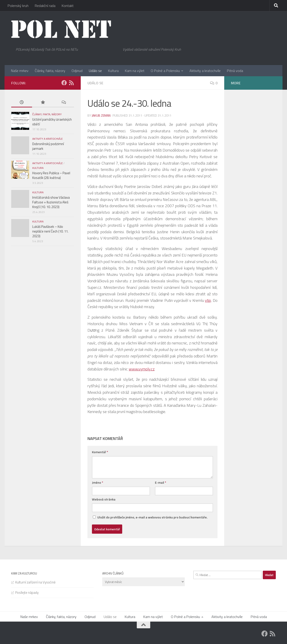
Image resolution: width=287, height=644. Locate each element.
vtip (208, 300)
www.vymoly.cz (142, 369)
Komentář (100, 452)
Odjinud (77, 71)
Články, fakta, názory (50, 71)
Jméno (98, 482)
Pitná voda (235, 71)
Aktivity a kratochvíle (205, 71)
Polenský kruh (18, 6)
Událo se (95, 71)
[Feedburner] (71, 83)
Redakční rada (45, 6)
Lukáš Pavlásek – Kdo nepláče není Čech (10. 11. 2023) (50, 231)
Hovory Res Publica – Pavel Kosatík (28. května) (51, 175)
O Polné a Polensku (165, 71)
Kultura (113, 71)
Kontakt (68, 6)
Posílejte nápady (27, 593)
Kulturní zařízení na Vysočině (35, 582)
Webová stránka (104, 499)
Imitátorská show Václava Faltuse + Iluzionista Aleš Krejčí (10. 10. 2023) (51, 202)
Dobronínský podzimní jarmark (48, 146)
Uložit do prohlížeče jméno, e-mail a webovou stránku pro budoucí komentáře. (152, 517)
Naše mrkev (20, 71)
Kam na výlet (135, 71)
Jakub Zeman (101, 115)
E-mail (161, 482)
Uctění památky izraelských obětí (52, 122)
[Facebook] (64, 83)
